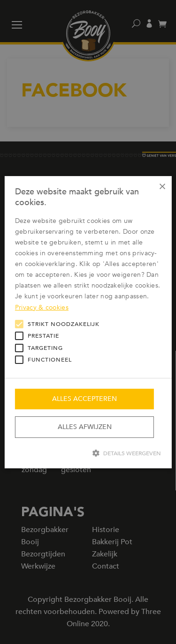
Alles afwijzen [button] (85, 427)
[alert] (88, 322)
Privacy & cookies (42, 307)
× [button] (161, 186)
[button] (88, 453)
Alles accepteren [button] (84, 399)
